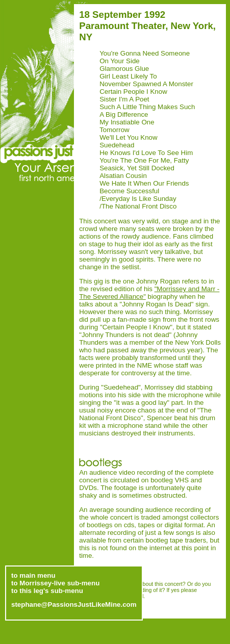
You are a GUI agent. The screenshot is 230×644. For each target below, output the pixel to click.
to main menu (33, 574)
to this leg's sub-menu (47, 589)
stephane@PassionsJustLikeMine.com (74, 603)
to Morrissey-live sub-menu (55, 582)
